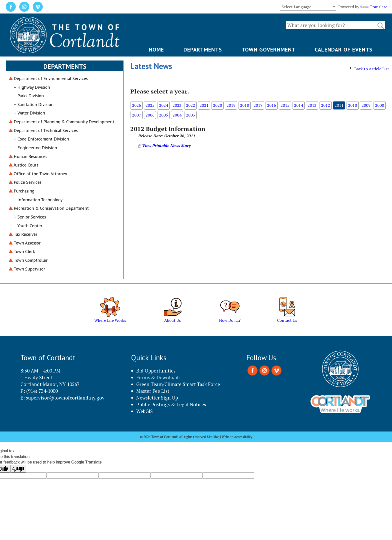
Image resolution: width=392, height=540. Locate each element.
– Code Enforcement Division (41, 139)
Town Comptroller (31, 260)
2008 (379, 105)
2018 (244, 105)
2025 (150, 105)
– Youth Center (28, 226)
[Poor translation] (18, 469)
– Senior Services (30, 217)
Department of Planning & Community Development (64, 122)
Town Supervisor (29, 269)
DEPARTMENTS (203, 49)
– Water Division (29, 113)
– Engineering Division (35, 148)
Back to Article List (369, 69)
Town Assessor (27, 243)
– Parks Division (29, 96)
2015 (285, 105)
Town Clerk (24, 251)
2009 (366, 105)
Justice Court (26, 165)
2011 (339, 105)
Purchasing (24, 191)
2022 (190, 105)
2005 (163, 115)
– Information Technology (38, 200)
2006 (150, 115)
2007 (136, 115)
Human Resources (30, 156)
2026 (136, 105)
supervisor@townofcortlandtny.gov (65, 398)
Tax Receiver (25, 234)
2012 (325, 105)
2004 (177, 115)
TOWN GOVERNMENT (268, 49)
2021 (204, 105)
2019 (231, 105)
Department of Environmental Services (51, 78)
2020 (217, 105)
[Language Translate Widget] (308, 7)
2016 (271, 105)
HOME (156, 49)
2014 (298, 105)
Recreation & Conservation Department (51, 208)
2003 (190, 115)
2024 (163, 105)
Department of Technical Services (46, 130)
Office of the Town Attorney (40, 174)
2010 (352, 105)
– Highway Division (32, 87)
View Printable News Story (164, 145)
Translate (374, 7)
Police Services (28, 182)
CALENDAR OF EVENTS (344, 49)
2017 (258, 105)
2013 (312, 105)
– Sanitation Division (34, 104)
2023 (177, 105)
